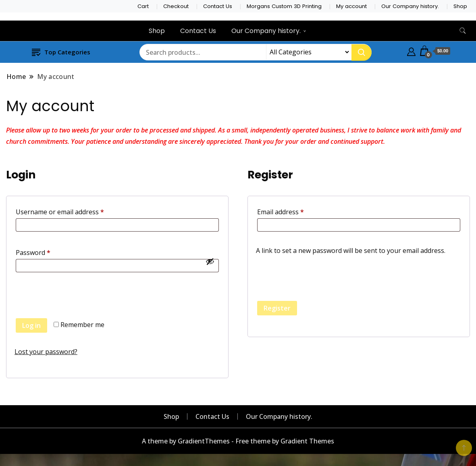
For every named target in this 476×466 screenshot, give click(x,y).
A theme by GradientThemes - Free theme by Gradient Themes (238, 441)
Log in (31, 325)
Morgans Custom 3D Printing (284, 6)
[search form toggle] (463, 31)
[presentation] (76, 301)
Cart (143, 6)
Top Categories (61, 52)
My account (351, 6)
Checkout (176, 6)
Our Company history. (410, 6)
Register (277, 308)
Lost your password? (46, 352)
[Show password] (210, 261)
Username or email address (73, 211)
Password (46, 252)
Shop (460, 6)
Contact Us (218, 6)
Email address (294, 211)
